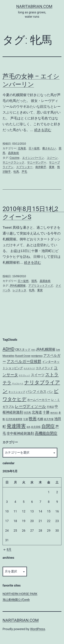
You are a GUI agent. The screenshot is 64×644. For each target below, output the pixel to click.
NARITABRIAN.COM (34, 7)
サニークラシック (13, 162)
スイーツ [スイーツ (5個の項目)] (38, 375)
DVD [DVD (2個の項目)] (33, 350)
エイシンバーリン (33, 158)
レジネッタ (19, 290)
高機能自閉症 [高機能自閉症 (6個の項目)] (46, 433)
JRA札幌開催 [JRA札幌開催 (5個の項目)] (46, 349)
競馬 (34, 281)
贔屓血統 (13, 153)
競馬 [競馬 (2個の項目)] (29, 427)
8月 (7, 549)
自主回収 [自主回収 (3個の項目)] (36, 427)
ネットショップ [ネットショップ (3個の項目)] (17, 392)
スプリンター (24, 167)
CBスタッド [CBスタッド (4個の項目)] (23, 349)
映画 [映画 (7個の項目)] (33, 419)
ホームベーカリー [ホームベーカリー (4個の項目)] (39, 400)
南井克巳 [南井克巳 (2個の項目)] (54, 413)
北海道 (22, 148)
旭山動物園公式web (16, 600)
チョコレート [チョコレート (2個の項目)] (18, 384)
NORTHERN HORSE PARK (20, 594)
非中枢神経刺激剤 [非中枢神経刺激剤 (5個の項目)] (20, 433)
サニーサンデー (37, 162)
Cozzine (15, 158)
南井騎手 (41, 167)
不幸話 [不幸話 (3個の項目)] (50, 407)
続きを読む (43, 130)
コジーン (52, 158)
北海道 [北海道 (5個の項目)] (37, 412)
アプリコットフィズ (41, 286)
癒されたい (49, 148)
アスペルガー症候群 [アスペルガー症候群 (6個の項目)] (24, 361)
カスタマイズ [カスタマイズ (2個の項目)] (29, 368)
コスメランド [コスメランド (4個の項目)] (44, 368)
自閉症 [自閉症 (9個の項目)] (48, 426)
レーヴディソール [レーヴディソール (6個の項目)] (30, 406)
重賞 (40, 290)
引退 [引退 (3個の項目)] (26, 419)
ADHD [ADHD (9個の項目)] (9, 349)
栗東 (52, 167)
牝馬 (16, 172)
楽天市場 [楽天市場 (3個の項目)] (49, 419)
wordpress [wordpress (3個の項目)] (37, 356)
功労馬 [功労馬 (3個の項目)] (27, 413)
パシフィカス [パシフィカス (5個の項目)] (36, 392)
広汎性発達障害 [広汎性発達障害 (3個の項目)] (14, 419)
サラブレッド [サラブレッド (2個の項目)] (24, 375)
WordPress (38, 629)
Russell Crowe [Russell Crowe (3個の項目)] (23, 356)
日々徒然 (34, 148)
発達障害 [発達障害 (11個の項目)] (16, 426)
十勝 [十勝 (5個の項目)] (46, 412)
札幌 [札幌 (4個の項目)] (40, 419)
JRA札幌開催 (18, 286)
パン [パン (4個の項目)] (50, 392)
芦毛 (24, 172)
